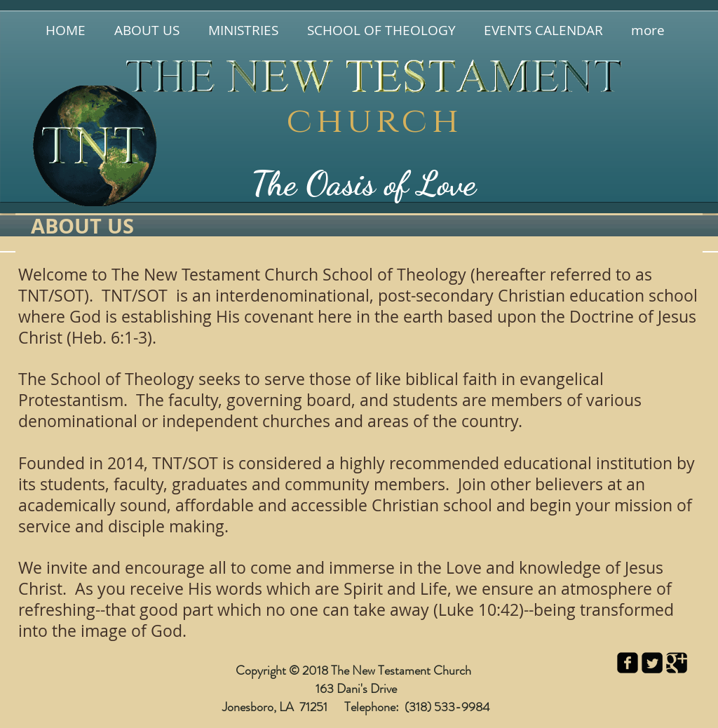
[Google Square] (677, 663)
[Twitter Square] (652, 663)
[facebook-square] (628, 663)
